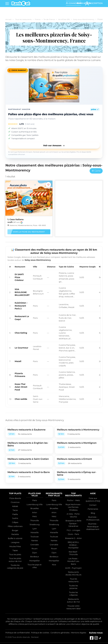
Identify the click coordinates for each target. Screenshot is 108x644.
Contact (93, 505)
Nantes (35, 540)
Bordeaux (35, 557)
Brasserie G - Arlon (73, 538)
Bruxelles (35, 508)
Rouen (35, 548)
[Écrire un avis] (84, 3)
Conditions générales (60, 633)
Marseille (35, 532)
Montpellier (35, 561)
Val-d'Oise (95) (64, 19)
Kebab (15, 506)
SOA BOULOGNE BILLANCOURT (22, 292)
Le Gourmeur (22, 348)
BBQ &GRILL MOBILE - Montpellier (73, 545)
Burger (15, 530)
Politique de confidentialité (18, 633)
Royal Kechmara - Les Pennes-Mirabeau (73, 507)
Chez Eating (21, 333)
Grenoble (35, 545)
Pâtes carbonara (15, 526)
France (38, 19)
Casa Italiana (16, 219)
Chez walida (21, 399)
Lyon (35, 528)
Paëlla (15, 514)
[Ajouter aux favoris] (48, 185)
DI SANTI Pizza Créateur (19, 277)
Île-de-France (49, 19)
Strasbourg (35, 524)
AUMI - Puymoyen (73, 568)
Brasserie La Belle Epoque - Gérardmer (73, 523)
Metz (35, 516)
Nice (54, 565)
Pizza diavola (15, 498)
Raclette (15, 534)
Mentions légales (79, 633)
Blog (93, 513)
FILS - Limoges (73, 530)
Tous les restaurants (23, 19)
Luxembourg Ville (35, 504)
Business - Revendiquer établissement (93, 526)
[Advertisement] (79, 204)
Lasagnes (15, 542)
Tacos (15, 510)
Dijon (35, 553)
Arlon (35, 512)
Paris (35, 500)
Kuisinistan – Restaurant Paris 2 (21, 306)
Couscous (15, 502)
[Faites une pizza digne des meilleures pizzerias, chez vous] (54, 86)
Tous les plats (15, 554)
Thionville (35, 520)
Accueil (8, 19)
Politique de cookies (40, 633)
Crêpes (15, 522)
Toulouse (35, 537)
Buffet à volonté (15, 538)
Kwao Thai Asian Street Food (21, 387)
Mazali (18, 361)
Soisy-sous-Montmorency (84, 19)
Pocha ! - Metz (73, 500)
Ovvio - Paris (73, 534)
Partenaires (93, 509)
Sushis (15, 518)
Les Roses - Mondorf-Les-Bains (73, 561)
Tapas (15, 550)
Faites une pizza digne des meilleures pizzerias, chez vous (51, 114)
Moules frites (15, 546)
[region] (54, 334)
